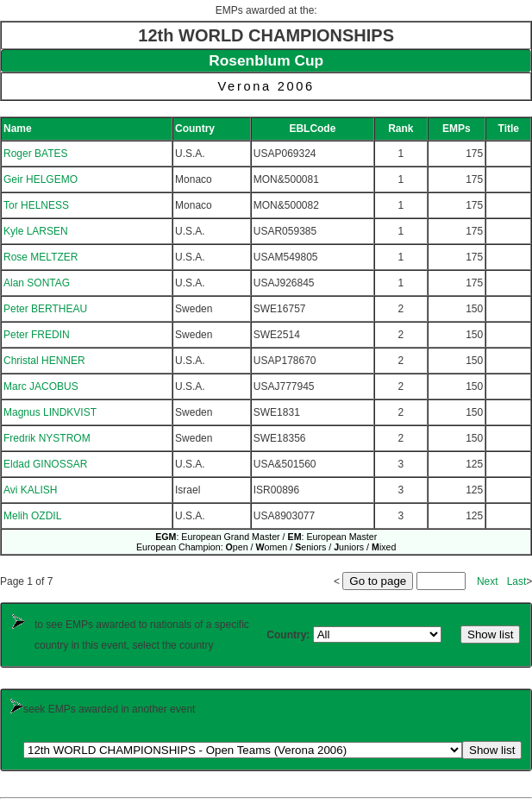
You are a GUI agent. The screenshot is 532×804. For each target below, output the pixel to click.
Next (488, 581)
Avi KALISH (30, 490)
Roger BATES (35, 154)
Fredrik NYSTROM (47, 438)
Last (517, 581)
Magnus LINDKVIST (50, 412)
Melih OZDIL (32, 516)
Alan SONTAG (37, 283)
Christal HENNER (44, 361)
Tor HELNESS (36, 205)
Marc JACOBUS (41, 386)
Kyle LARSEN (36, 231)
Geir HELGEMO (41, 179)
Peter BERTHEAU (45, 309)
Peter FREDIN (37, 335)
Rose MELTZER (41, 257)
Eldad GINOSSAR (45, 464)
